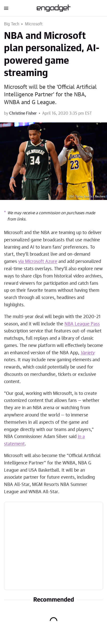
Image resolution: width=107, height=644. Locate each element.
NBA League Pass (82, 324)
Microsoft (34, 24)
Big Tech (12, 24)
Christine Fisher (23, 113)
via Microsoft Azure (38, 262)
